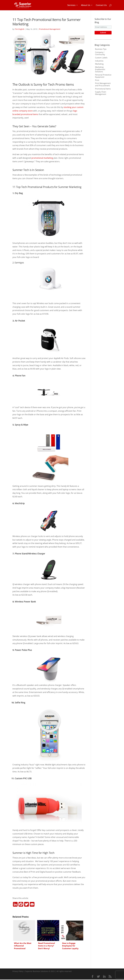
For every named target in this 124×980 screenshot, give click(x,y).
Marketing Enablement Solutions (100, 69)
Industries (99, 61)
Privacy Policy (18, 971)
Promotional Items (103, 89)
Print (97, 80)
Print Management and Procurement (103, 84)
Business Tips (101, 49)
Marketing (99, 64)
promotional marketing (42, 158)
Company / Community (100, 53)
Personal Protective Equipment (103, 76)
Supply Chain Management (101, 93)
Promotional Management (50, 29)
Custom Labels (101, 58)
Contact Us (101, 5)
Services (71, 5)
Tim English (20, 29)
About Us (86, 5)
